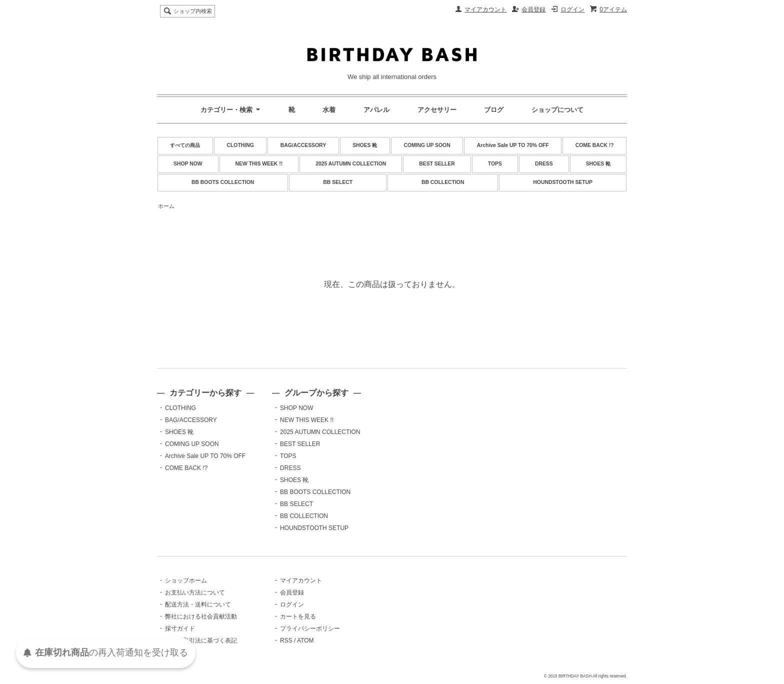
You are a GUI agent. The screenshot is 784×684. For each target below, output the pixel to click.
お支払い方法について (195, 592)
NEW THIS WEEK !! (259, 164)
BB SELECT (338, 182)
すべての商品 (185, 145)
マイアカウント (485, 9)
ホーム (166, 206)
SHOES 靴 (365, 145)
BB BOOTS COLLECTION (223, 182)
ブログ (494, 110)
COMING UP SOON (427, 145)
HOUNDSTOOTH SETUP (563, 182)
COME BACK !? (595, 145)
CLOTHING (240, 145)
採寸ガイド (180, 628)
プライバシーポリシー (310, 628)
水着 (329, 110)
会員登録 (533, 9)
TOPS (495, 164)
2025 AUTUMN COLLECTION (351, 164)
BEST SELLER (437, 164)
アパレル (376, 110)
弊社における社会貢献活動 (201, 616)
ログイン (572, 9)
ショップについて (557, 110)
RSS (286, 640)
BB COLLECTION (443, 182)
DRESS (544, 164)
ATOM (305, 640)
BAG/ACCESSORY (303, 145)
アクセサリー (437, 110)
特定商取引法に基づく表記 (201, 640)
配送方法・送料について (198, 604)
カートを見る (298, 616)
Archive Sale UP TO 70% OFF (513, 145)
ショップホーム (186, 580)
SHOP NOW (188, 164)
